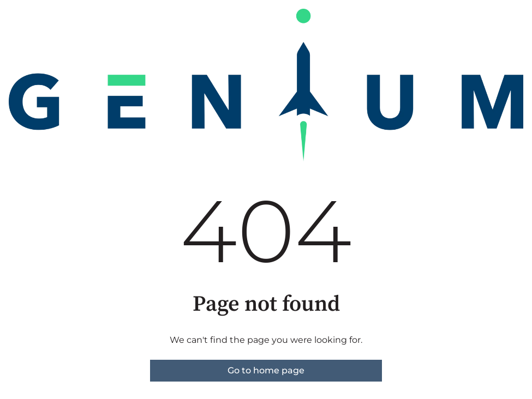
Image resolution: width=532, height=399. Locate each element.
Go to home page (266, 370)
